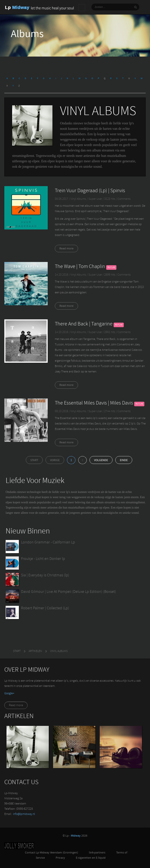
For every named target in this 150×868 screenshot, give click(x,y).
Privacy (60, 858)
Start (34, 460)
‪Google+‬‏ (9, 693)
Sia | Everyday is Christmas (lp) (45, 575)
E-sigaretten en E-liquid (91, 858)
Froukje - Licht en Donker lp (43, 559)
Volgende (101, 460)
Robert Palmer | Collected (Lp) (45, 608)
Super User (96, 199)
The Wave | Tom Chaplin (80, 267)
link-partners (97, 853)
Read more (66, 249)
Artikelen (35, 651)
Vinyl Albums (78, 199)
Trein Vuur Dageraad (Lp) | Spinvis (90, 191)
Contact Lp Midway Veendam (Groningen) (51, 853)
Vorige (55, 460)
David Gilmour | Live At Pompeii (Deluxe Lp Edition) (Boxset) (68, 592)
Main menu (82, 8)
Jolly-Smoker (19, 846)
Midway (76, 836)
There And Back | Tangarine (84, 324)
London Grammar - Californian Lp (48, 542)
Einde (124, 460)
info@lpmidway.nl (24, 814)
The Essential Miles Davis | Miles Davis (94, 403)
